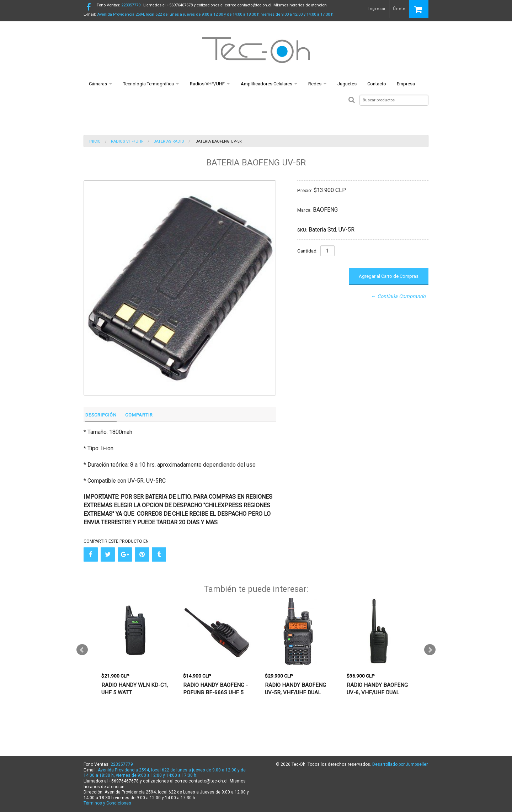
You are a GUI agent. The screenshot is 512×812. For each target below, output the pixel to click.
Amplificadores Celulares (266, 84)
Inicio (95, 141)
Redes (315, 84)
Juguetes (347, 84)
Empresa (406, 84)
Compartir (139, 415)
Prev (82, 650)
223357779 (119, 5)
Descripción (101, 415)
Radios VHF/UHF (207, 84)
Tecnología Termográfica (148, 84)
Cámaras (98, 84)
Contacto (377, 84)
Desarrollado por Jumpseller (400, 764)
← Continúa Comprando (398, 296)
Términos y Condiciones (107, 803)
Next (430, 650)
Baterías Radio (169, 141)
